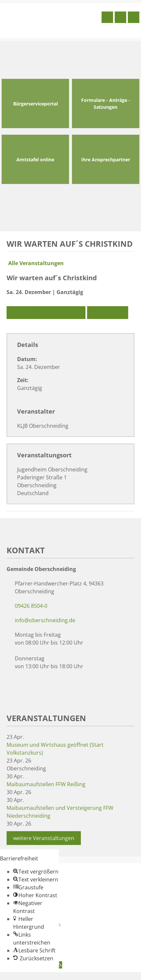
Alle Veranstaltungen (35, 263)
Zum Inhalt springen (25, 976)
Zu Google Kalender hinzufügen (46, 313)
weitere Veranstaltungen (44, 838)
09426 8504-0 (31, 606)
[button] (36, 872)
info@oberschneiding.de (45, 620)
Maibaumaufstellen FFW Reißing (46, 784)
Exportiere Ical (108, 313)
